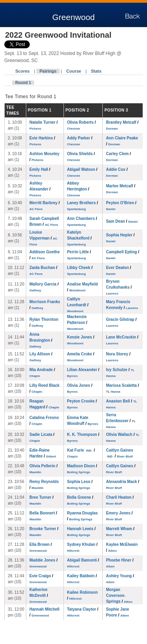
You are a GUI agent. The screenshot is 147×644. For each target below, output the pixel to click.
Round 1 (23, 83)
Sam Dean (122, 221)
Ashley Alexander (40, 189)
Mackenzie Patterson (77, 323)
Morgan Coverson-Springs (119, 596)
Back (132, 16)
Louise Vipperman (43, 238)
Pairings (48, 71)
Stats (96, 71)
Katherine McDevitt (39, 596)
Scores (23, 71)
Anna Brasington (41, 340)
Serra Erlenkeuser (121, 421)
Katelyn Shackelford (79, 238)
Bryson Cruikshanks (119, 287)
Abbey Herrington (78, 189)
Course (74, 71)
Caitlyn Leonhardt (78, 305)
